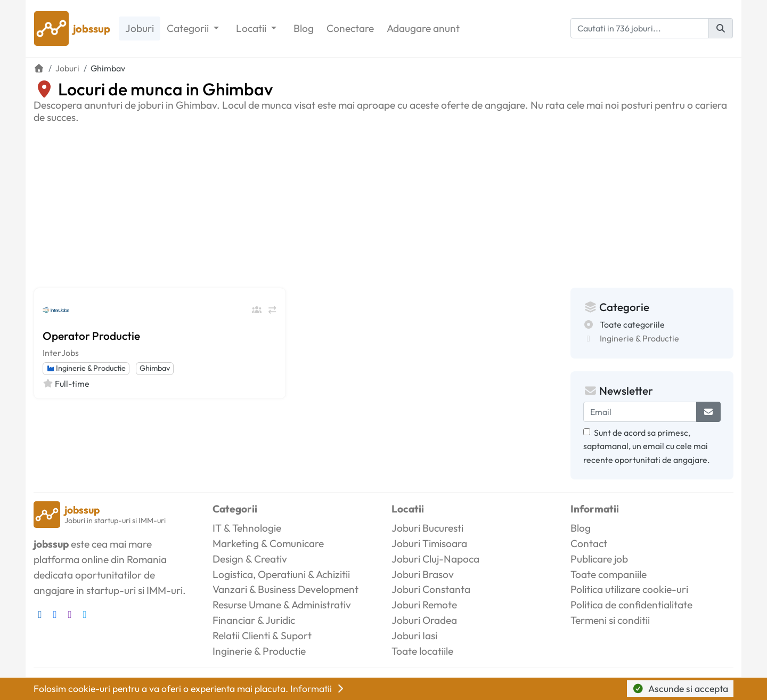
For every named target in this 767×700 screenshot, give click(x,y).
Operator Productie (91, 336)
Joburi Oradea (424, 620)
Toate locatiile (422, 651)
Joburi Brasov (423, 574)
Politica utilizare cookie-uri (629, 589)
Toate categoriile (632, 324)
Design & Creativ (250, 559)
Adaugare (423, 29)
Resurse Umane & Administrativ (282, 605)
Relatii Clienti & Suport (262, 636)
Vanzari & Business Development (285, 589)
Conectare (350, 28)
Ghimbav (155, 368)
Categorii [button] (189, 28)
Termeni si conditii (610, 620)
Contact (589, 543)
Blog (304, 28)
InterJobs (61, 353)
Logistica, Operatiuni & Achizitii (281, 574)
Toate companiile (609, 574)
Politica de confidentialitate (631, 605)
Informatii (318, 689)
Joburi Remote (424, 605)
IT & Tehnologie (247, 528)
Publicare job (599, 559)
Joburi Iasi (414, 636)
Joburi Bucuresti (427, 528)
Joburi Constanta (431, 589)
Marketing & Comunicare (268, 543)
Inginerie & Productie (86, 368)
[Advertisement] (383, 204)
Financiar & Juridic (254, 620)
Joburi (140, 28)
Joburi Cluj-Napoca (435, 559)
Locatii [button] (252, 28)
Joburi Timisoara (429, 543)
